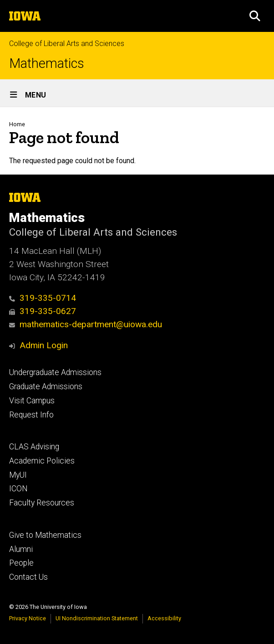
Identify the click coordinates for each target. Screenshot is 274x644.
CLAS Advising (34, 447)
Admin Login (44, 345)
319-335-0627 (43, 311)
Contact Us (28, 577)
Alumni (21, 549)
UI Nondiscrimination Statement (97, 618)
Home (17, 124)
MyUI (18, 475)
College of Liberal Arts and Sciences (67, 44)
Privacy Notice (28, 618)
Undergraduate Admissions (55, 372)
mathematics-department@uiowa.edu (86, 324)
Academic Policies (42, 461)
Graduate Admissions (46, 386)
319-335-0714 (43, 298)
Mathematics (47, 64)
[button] (255, 16)
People (21, 563)
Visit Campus (32, 401)
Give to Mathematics (45, 535)
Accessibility (164, 618)
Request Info (31, 415)
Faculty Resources (42, 503)
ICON (18, 489)
